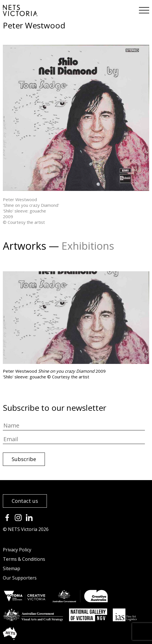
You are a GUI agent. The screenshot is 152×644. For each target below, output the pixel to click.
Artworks (25, 246)
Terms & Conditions (24, 559)
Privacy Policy (17, 550)
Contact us (25, 501)
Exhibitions (88, 246)
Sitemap (12, 568)
